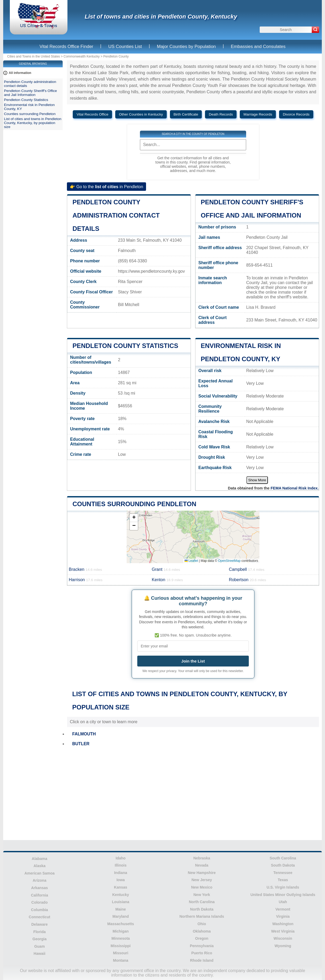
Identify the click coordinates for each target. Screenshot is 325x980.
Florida (39, 932)
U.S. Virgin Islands (283, 887)
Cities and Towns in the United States (34, 56)
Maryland (121, 916)
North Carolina (202, 902)
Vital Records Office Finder (67, 47)
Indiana (121, 873)
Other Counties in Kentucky (141, 114)
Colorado (39, 902)
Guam (40, 946)
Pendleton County (116, 56)
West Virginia (283, 931)
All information (20, 73)
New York (202, 895)
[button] (134, 518)
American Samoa (40, 873)
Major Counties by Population (186, 47)
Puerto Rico (202, 953)
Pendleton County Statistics (125, 346)
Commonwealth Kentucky (82, 56)
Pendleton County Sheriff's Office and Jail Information (30, 93)
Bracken (85, 569)
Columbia (40, 910)
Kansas (121, 887)
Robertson (247, 580)
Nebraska (202, 858)
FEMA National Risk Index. (295, 488)
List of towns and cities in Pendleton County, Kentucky (161, 17)
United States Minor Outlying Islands (283, 895)
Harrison (86, 580)
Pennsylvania (202, 946)
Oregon (202, 938)
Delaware (39, 924)
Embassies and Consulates (258, 47)
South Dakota (283, 865)
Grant (166, 569)
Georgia (39, 939)
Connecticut (39, 917)
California (39, 895)
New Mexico (202, 887)
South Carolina (283, 858)
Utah (283, 902)
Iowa (121, 880)
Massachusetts (121, 924)
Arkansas (39, 888)
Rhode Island (202, 960)
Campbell (247, 569)
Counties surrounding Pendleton (134, 504)
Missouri (121, 953)
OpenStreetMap (229, 561)
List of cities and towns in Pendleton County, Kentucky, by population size (33, 123)
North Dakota (202, 909)
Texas (283, 880)
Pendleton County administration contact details (116, 215)
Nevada (202, 865)
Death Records (221, 114)
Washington (283, 924)
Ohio (202, 924)
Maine (121, 909)
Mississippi (121, 946)
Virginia (283, 916)
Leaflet (191, 561)
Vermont (283, 909)
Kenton (167, 580)
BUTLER (81, 744)
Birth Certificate (186, 114)
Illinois (121, 865)
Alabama (40, 859)
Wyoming (283, 946)
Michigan (121, 931)
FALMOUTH (84, 734)
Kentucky (121, 895)
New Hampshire (202, 873)
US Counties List (125, 47)
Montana (121, 960)
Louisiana (121, 902)
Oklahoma (202, 931)
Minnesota (121, 938)
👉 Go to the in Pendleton (106, 186)
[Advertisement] (193, 794)
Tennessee (283, 873)
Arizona (39, 880)
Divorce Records (296, 114)
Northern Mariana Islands (202, 916)
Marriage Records (258, 114)
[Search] (315, 30)
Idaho (121, 858)
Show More (257, 480)
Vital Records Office (92, 114)
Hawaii (40, 953)
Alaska (39, 866)
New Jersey (202, 880)
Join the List (193, 661)
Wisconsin (283, 938)
